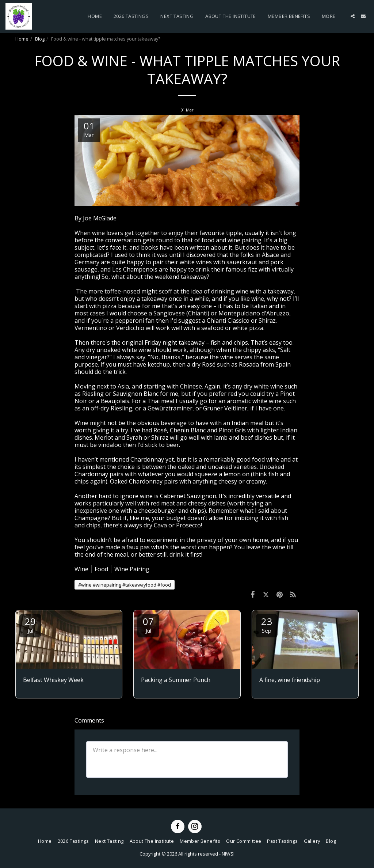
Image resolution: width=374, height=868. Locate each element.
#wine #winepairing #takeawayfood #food (125, 585)
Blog (40, 39)
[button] (353, 16)
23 (267, 624)
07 (148, 624)
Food (101, 569)
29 (30, 624)
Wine (81, 569)
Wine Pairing (132, 569)
